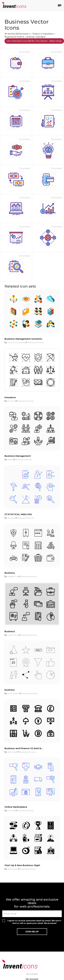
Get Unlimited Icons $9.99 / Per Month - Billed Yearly (34, 41)
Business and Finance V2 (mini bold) (25, 748)
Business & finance (14, 37)
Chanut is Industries (43, 34)
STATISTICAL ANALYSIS (18, 514)
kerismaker (12, 869)
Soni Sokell (12, 752)
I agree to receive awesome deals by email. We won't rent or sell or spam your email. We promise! (34, 922)
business (10, 690)
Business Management (18, 456)
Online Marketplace (16, 807)
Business (10, 573)
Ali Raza (11, 401)
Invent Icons (13, 635)
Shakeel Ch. (13, 576)
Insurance (10, 397)
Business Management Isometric (23, 339)
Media (10, 460)
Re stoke (11, 518)
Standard (40, 37)
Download (24, 52)
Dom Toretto (13, 693)
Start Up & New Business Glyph (22, 865)
